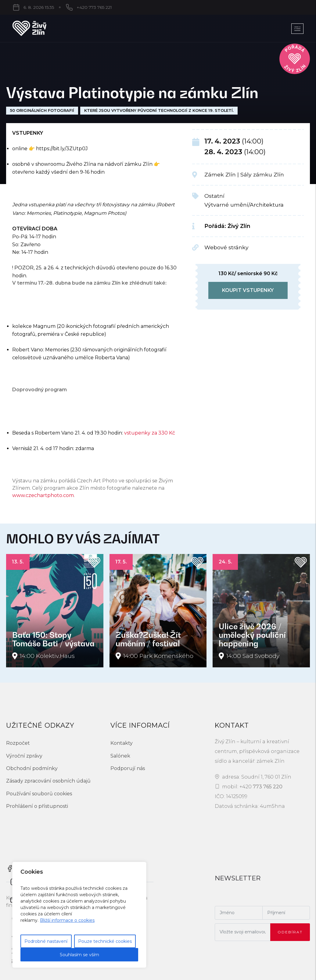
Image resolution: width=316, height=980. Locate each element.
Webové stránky (226, 247)
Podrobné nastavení (46, 941)
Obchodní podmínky (32, 768)
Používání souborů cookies (39, 794)
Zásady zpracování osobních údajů (48, 781)
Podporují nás (128, 768)
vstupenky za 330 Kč (150, 433)
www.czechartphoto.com (43, 495)
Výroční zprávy (24, 756)
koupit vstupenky (248, 290)
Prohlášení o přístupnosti (37, 806)
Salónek (120, 756)
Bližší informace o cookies (67, 920)
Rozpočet (18, 743)
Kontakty (122, 743)
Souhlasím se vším (79, 955)
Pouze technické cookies (105, 941)
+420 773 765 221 (64, 7)
